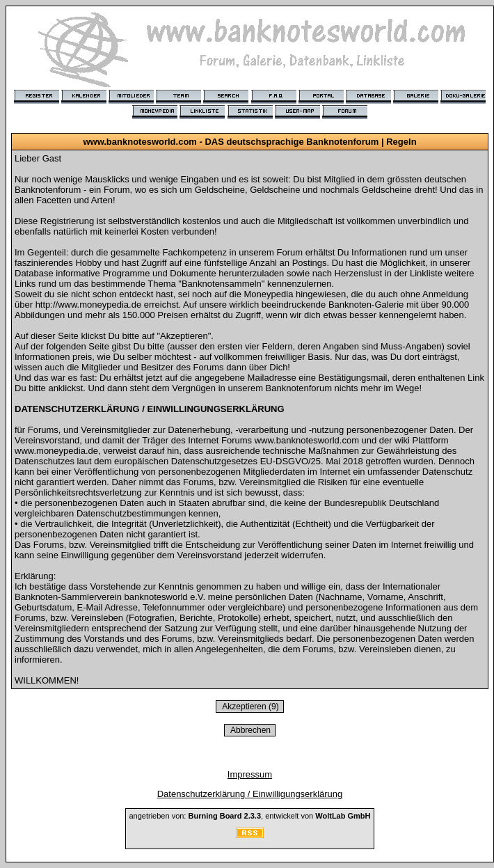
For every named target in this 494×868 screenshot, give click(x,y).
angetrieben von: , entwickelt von (249, 816)
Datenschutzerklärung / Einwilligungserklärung (250, 794)
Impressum (250, 774)
